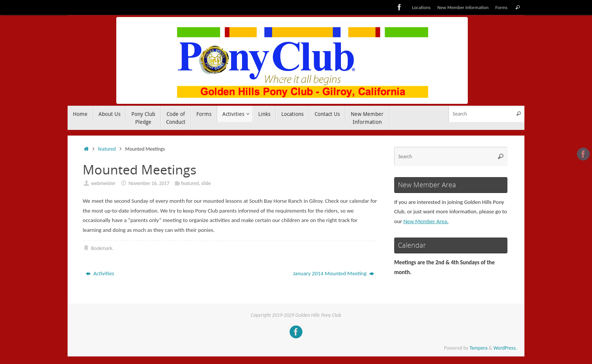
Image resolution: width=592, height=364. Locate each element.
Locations (421, 7)
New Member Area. (426, 221)
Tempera (479, 348)
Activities (100, 273)
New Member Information (463, 7)
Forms (501, 7)
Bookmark (102, 248)
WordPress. (505, 348)
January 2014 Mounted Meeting (334, 273)
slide (206, 183)
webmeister (103, 183)
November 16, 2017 (149, 183)
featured (107, 149)
